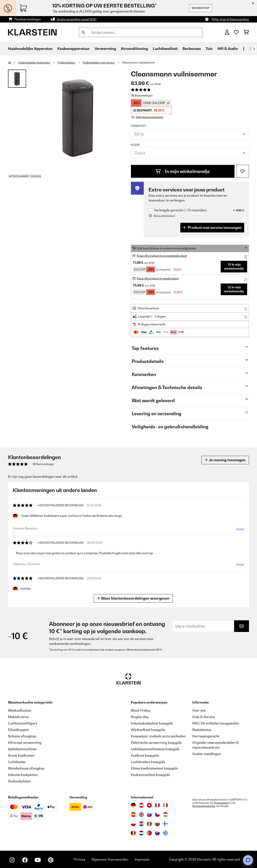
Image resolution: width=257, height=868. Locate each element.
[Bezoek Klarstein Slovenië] (157, 833)
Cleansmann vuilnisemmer (139, 63)
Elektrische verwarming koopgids (156, 743)
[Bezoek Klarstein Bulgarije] (157, 824)
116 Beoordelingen (142, 96)
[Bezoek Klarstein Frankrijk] (157, 805)
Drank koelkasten (21, 755)
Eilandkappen (18, 730)
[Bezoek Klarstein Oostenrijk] (141, 805)
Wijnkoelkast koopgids (148, 730)
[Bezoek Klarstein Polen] (133, 824)
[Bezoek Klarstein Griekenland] (165, 833)
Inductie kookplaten (23, 775)
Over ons (199, 710)
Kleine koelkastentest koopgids (154, 768)
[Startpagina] (13, 63)
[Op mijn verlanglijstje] (243, 171)
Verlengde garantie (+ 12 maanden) (180, 210)
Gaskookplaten (19, 781)
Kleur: (135, 145)
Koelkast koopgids (145, 755)
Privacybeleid (221, 803)
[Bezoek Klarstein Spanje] (133, 815)
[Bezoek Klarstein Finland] (165, 824)
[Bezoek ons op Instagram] (12, 860)
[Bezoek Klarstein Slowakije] (149, 815)
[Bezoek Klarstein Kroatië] (141, 824)
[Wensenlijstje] (236, 32)
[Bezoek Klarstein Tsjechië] (157, 815)
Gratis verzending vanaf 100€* (77, 19)
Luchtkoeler (17, 762)
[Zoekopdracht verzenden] (83, 32)
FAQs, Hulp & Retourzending (230, 19)
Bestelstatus (202, 730)
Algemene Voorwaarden (110, 859)
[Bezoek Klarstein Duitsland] (133, 805)
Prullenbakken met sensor (99, 63)
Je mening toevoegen (225, 460)
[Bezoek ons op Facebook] (25, 860)
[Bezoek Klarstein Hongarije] (165, 815)
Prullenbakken (67, 63)
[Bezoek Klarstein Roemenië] (149, 824)
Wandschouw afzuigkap (26, 768)
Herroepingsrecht (206, 736)
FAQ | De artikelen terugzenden (216, 723)
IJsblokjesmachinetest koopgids (155, 749)
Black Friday (140, 710)
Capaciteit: (139, 126)
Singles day (140, 717)
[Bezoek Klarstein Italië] (165, 805)
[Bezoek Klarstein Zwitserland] (149, 805)
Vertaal (240, 529)
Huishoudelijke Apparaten (34, 63)
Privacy (80, 859)
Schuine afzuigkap (22, 736)
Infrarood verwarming (25, 743)
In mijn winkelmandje (183, 171)
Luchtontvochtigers (23, 723)
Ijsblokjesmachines (22, 749)
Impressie (142, 859)
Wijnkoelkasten (20, 710)
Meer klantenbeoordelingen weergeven (133, 598)
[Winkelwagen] (246, 32)
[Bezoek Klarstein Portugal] (149, 833)
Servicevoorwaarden (204, 806)
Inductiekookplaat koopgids (152, 723)
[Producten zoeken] (141, 32)
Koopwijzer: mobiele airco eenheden (158, 736)
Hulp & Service (204, 717)
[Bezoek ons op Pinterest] (51, 860)
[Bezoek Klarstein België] (133, 833)
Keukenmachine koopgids (150, 775)
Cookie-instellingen (207, 754)
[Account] (227, 32)
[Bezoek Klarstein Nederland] (141, 833)
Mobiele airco (18, 717)
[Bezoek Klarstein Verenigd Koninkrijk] (141, 815)
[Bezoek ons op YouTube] (38, 860)
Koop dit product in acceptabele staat (162, 256)
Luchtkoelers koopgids (148, 762)
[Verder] (254, 49)
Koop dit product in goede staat (158, 278)
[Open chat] (248, 860)
